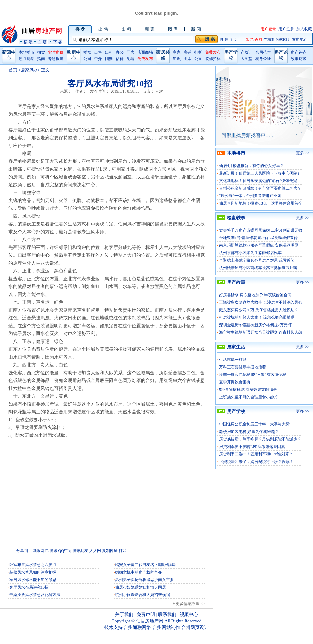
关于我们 (124, 614)
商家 (177, 52)
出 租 (126, 29)
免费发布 (145, 59)
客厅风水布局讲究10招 (29, 587)
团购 (109, 59)
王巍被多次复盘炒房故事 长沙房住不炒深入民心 (261, 302)
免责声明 (146, 614)
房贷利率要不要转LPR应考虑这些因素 (252, 447)
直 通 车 (227, 39)
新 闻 (196, 29)
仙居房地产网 (150, 621)
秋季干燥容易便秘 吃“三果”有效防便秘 (253, 375)
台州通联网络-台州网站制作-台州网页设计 (166, 628)
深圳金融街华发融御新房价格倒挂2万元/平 (256, 325)
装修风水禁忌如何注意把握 (33, 572)
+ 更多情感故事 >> (189, 604)
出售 (98, 52)
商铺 (187, 52)
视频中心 (189, 614)
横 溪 (28, 42)
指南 (41, 59)
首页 (13, 70)
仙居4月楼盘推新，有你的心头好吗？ (251, 166)
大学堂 (246, 59)
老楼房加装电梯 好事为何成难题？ (249, 432)
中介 (98, 59)
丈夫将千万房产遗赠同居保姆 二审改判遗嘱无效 (261, 230)
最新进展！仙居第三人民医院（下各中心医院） (260, 173)
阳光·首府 (255, 39)
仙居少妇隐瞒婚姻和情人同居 (141, 587)
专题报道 (56, 59)
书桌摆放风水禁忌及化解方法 (35, 595)
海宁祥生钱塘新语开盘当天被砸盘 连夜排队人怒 (261, 332)
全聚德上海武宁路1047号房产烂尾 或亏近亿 (257, 260)
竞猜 (130, 59)
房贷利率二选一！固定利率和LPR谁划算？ (256, 454)
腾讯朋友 (81, 551)
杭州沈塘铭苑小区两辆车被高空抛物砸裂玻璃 (258, 268)
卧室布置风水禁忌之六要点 (33, 565)
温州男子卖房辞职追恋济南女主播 (144, 580)
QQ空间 (65, 551)
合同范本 (263, 52)
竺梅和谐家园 (276, 39)
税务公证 (263, 59)
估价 (120, 59)
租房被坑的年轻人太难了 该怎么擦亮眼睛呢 (257, 317)
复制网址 (110, 551)
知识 (177, 59)
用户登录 (268, 29)
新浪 (37, 551)
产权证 (246, 52)
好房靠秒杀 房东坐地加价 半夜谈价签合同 (255, 295)
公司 (87, 59)
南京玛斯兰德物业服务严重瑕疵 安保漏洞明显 (259, 245)
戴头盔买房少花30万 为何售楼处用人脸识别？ (259, 310)
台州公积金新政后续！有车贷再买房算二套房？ (260, 188)
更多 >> (303, 153)
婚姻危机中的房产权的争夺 (139, 572)
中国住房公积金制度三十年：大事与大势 (254, 424)
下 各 (58, 42)
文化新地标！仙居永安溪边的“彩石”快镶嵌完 (258, 181)
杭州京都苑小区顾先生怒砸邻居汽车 (250, 253)
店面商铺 (145, 52)
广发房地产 (298, 39)
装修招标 (213, 59)
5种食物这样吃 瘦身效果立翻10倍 (248, 390)
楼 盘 (80, 29)
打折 (198, 52)
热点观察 (26, 59)
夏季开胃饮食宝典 (235, 382)
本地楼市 (26, 52)
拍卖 (41, 52)
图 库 (173, 29)
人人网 (95, 551)
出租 (109, 52)
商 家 (149, 29)
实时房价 (56, 52)
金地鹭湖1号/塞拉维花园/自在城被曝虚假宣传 (258, 238)
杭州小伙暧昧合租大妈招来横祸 (142, 595)
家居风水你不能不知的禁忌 (33, 580)
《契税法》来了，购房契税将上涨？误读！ (256, 462)
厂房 (130, 52)
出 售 (103, 29)
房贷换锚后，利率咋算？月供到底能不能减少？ (260, 439)
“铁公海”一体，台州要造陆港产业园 (250, 196)
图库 (187, 59)
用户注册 (286, 29)
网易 (45, 551)
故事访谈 (299, 59)
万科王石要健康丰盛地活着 (243, 367)
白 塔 (42, 42)
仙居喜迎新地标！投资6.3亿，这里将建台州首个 (261, 203)
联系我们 (167, 614)
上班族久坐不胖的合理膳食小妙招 (248, 397)
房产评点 (299, 52)
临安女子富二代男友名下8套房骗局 (145, 565)
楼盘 (87, 52)
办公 (120, 52)
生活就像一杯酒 (233, 360)
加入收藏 (304, 29)
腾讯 (53, 551)
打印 (123, 551)
